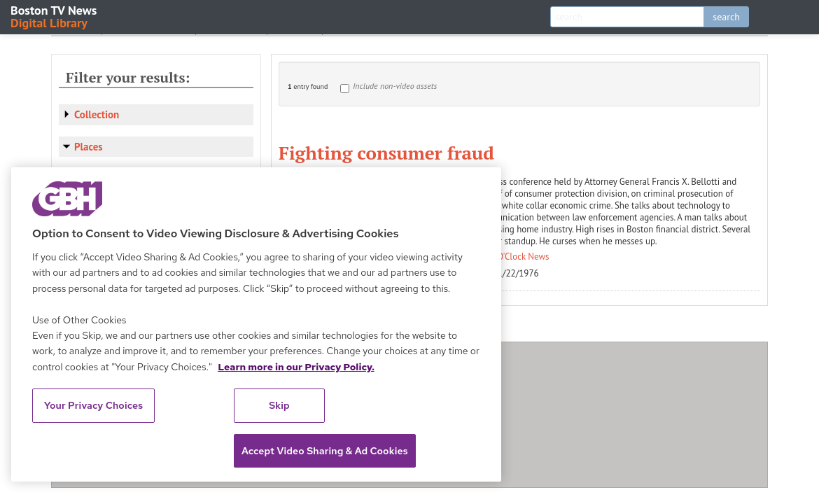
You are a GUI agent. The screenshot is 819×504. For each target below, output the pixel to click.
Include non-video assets (395, 86)
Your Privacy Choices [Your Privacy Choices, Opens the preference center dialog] (94, 405)
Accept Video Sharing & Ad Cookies (325, 451)
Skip (279, 405)
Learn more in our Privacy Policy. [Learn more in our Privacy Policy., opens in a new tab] (296, 367)
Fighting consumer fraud (386, 153)
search (726, 17)
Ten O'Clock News (516, 257)
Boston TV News (55, 16)
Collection (97, 114)
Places (89, 147)
